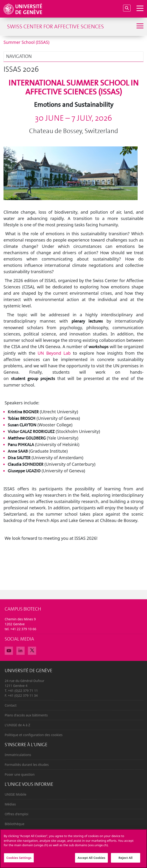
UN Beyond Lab (54, 353)
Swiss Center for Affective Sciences (55, 26)
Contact (11, 705)
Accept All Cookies (91, 860)
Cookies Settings (19, 860)
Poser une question (20, 774)
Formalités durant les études (27, 765)
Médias (10, 804)
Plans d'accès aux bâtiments (26, 715)
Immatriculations (18, 755)
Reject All (126, 860)
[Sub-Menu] (139, 26)
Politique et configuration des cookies (34, 735)
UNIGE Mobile (15, 794)
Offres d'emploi (17, 814)
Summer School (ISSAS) (26, 42)
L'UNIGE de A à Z (17, 725)
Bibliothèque (15, 824)
